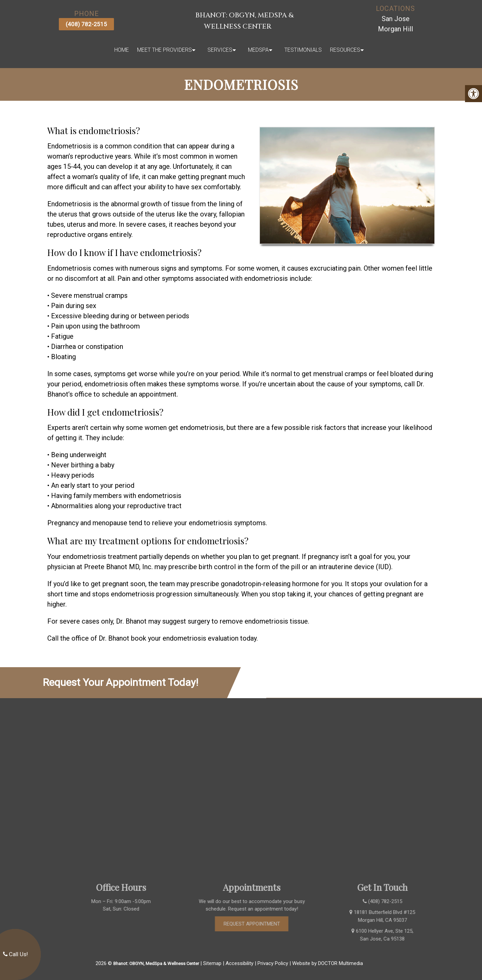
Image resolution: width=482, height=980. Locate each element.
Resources (345, 50)
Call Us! (15, 954)
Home (122, 50)
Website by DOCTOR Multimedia (328, 963)
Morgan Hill (395, 29)
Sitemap (212, 963)
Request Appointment (261, 924)
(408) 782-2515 (86, 24)
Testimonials (303, 50)
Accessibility (239, 963)
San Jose (396, 19)
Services (220, 50)
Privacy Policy (273, 963)
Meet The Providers (164, 50)
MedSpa (258, 50)
